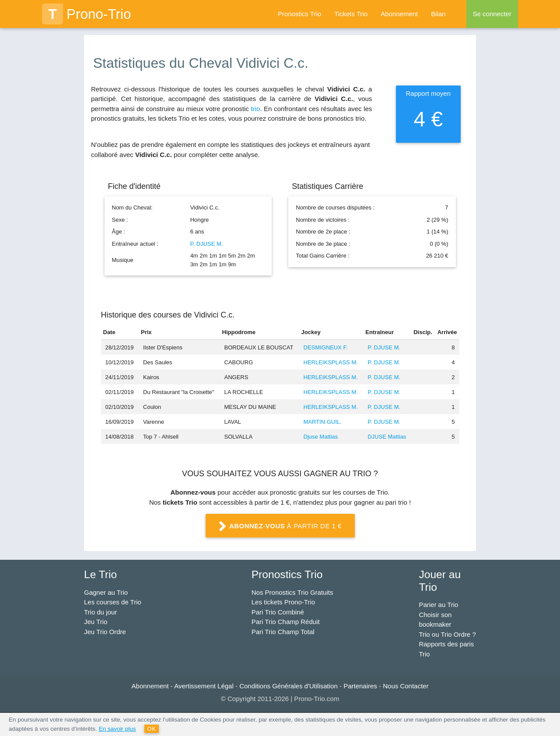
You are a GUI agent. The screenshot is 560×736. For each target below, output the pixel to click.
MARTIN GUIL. (323, 422)
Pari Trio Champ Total (283, 632)
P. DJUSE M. (207, 244)
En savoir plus (117, 729)
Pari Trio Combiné (278, 612)
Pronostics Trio (299, 14)
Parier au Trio (438, 605)
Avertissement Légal (204, 686)
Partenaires (360, 686)
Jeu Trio (96, 622)
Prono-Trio (87, 14)
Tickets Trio (351, 14)
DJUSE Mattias (387, 437)
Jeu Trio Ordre (105, 632)
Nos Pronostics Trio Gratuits (292, 592)
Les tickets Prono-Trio (283, 602)
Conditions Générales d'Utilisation (289, 686)
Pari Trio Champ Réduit (286, 622)
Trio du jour (100, 612)
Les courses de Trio (113, 602)
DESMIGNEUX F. (326, 347)
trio (255, 109)
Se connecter (492, 14)
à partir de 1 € (280, 527)
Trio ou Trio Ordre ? (447, 634)
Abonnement (399, 14)
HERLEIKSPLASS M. (331, 362)
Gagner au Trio (106, 592)
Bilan (438, 14)
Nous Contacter (406, 686)
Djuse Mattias (321, 437)
